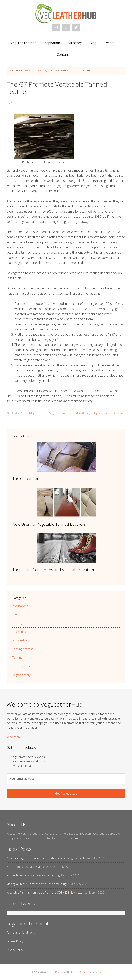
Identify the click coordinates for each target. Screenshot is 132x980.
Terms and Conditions (21, 933)
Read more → (15, 737)
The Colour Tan (26, 479)
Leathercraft (20, 632)
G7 (83, 413)
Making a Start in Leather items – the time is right (38, 884)
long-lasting (91, 413)
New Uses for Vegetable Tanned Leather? (49, 524)
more (79, 838)
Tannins (17, 658)
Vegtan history (21, 675)
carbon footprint (72, 413)
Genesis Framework (90, 972)
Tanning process (23, 649)
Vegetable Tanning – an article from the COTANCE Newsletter (45, 893)
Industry (17, 623)
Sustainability (27, 413)
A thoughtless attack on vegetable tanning (33, 875)
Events (17, 614)
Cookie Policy (15, 941)
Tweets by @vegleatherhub (23, 913)
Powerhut (60, 972)
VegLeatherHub (66, 14)
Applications (20, 606)
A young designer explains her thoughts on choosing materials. (46, 858)
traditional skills (117, 413)
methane (103, 413)
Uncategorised (22, 666)
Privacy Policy (15, 950)
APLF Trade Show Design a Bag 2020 (29, 867)
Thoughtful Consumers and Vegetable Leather (53, 570)
